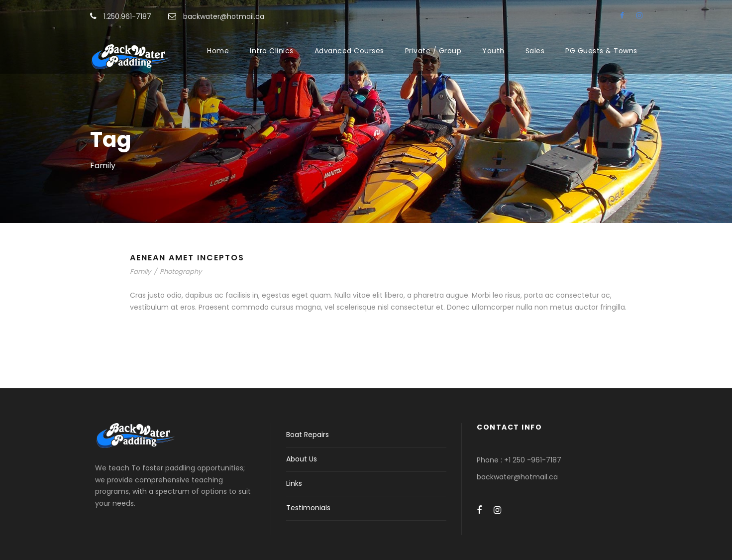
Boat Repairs (308, 435)
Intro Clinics (272, 51)
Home (218, 51)
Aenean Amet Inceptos (187, 258)
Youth (493, 51)
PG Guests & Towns (601, 51)
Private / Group (433, 51)
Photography (181, 272)
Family (140, 272)
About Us (302, 459)
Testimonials (308, 508)
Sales (535, 51)
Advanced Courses (349, 51)
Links (294, 483)
